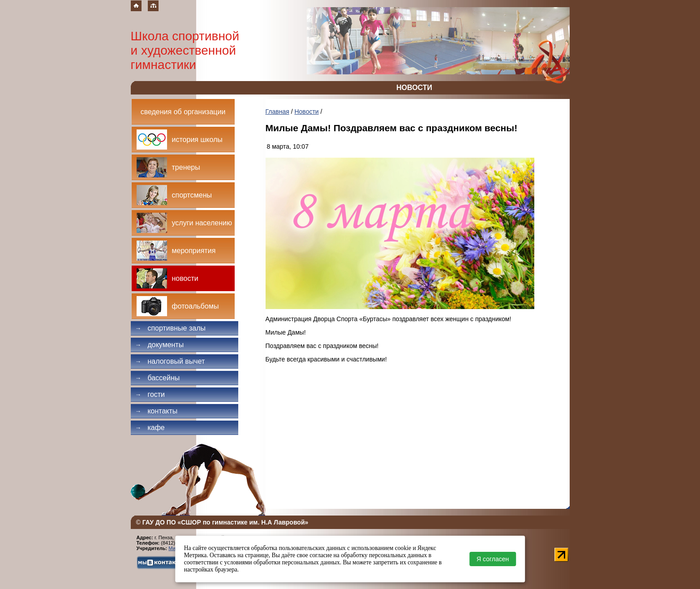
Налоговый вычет (170, 361)
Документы (160, 345)
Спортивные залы (171, 328)
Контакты (157, 411)
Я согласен (493, 559)
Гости (150, 394)
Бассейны (158, 378)
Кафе (150, 428)
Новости (306, 112)
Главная (277, 112)
